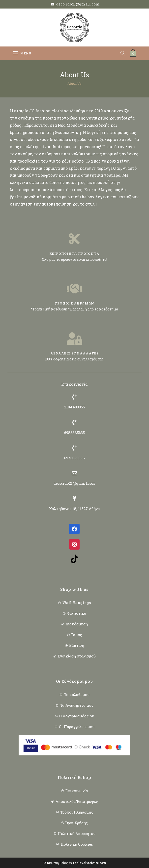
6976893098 (74, 458)
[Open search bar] (125, 53)
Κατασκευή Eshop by (74, 863)
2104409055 (74, 407)
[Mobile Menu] (22, 53)
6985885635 (74, 433)
